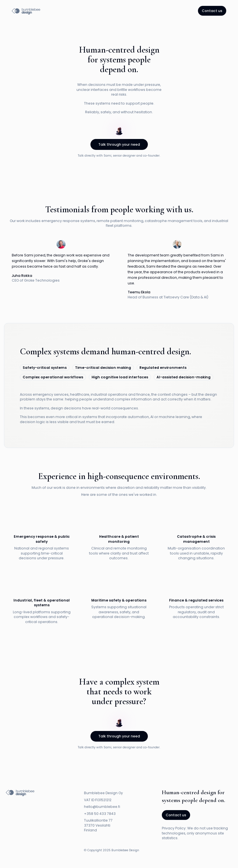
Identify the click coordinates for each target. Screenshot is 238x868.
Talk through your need (119, 144)
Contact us (212, 11)
